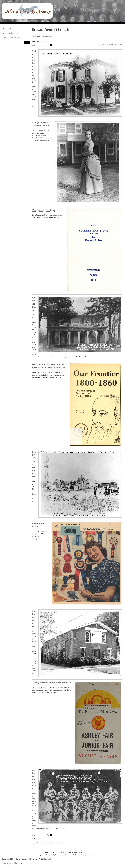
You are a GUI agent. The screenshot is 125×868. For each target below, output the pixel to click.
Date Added (118, 45)
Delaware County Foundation (84, 855)
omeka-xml (54, 843)
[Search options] (26, 43)
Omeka (20, 863)
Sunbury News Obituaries (13, 37)
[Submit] (29, 43)
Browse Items (9, 29)
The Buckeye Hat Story (44, 210)
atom (34, 843)
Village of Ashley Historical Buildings (34, 66)
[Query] (16, 43)
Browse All (37, 36)
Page (39, 45)
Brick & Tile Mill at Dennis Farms (34, 464)
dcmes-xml (41, 843)
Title (104, 45)
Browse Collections (10, 33)
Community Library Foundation (58, 855)
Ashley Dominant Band (34, 779)
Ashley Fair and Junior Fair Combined (51, 683)
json (47, 843)
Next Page (51, 45)
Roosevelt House (34, 304)
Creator (110, 45)
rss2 (60, 843)
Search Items (47, 36)
